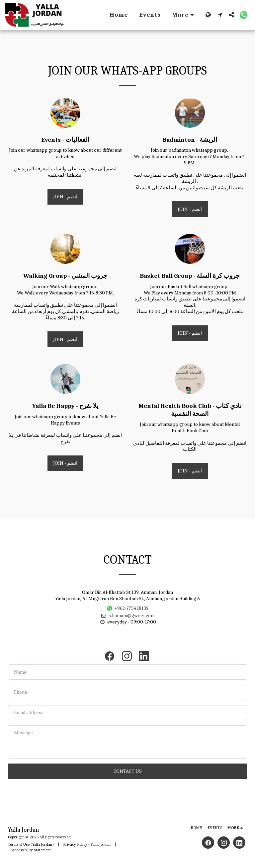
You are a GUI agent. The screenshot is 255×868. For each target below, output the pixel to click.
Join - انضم (65, 197)
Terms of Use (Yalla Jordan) (31, 844)
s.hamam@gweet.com (127, 615)
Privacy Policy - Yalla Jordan (87, 844)
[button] (220, 15)
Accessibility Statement (31, 850)
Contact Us (128, 771)
